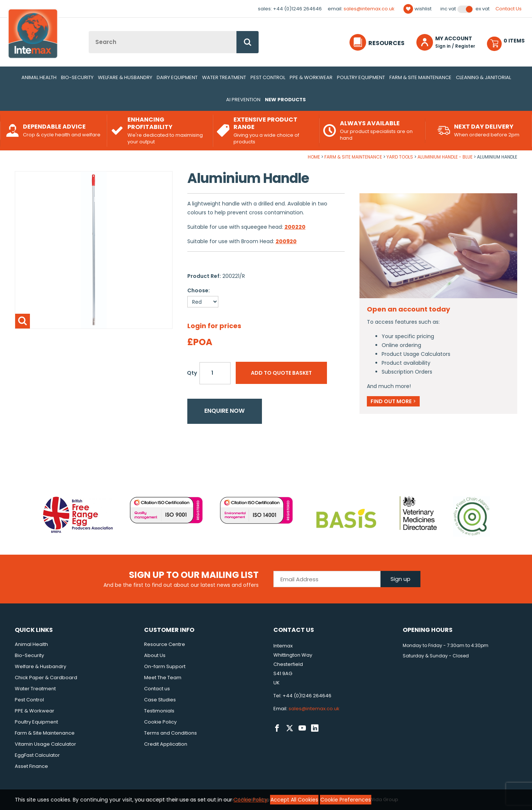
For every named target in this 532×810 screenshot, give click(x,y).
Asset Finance (31, 766)
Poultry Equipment (361, 77)
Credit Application (166, 744)
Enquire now (224, 411)
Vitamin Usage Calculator (45, 744)
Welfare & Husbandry (125, 77)
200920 (286, 241)
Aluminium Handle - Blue (445, 157)
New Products (285, 100)
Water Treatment (224, 77)
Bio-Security (77, 77)
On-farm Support (165, 666)
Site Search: (89, 31)
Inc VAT (448, 9)
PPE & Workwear (311, 77)
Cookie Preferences (346, 800)
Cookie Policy (160, 722)
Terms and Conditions (170, 733)
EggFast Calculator (37, 755)
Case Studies (160, 700)
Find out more (393, 401)
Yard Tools (400, 157)
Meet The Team (163, 678)
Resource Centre (165, 644)
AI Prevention (243, 100)
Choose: (199, 290)
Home (314, 157)
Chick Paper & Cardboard (46, 678)
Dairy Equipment (177, 77)
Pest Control (268, 77)
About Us (155, 655)
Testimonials (159, 711)
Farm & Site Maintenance (420, 77)
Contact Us (509, 9)
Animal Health (39, 77)
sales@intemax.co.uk (369, 9)
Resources (386, 43)
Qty (192, 373)
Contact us (157, 689)
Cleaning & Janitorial (483, 77)
